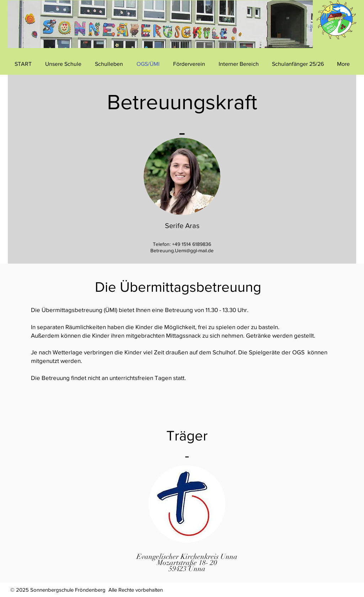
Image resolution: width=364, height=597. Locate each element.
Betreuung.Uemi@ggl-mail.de (182, 250)
